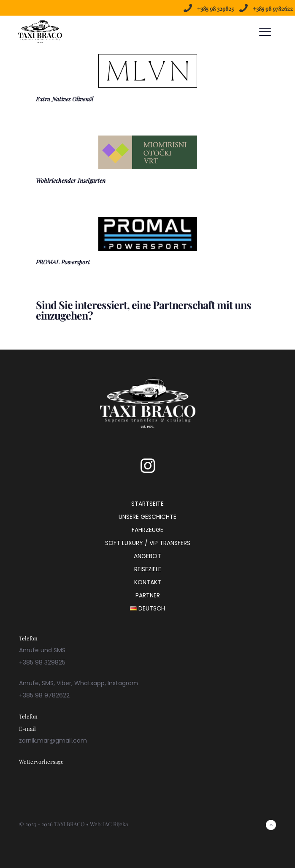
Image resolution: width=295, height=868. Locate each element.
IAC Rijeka (115, 824)
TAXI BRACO (69, 824)
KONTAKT (148, 582)
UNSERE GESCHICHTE (147, 517)
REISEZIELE (148, 569)
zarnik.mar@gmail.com (53, 741)
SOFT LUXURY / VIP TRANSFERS (148, 543)
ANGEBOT (147, 556)
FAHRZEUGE (147, 530)
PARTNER (148, 595)
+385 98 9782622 (273, 9)
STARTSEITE (147, 504)
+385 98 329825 (215, 9)
